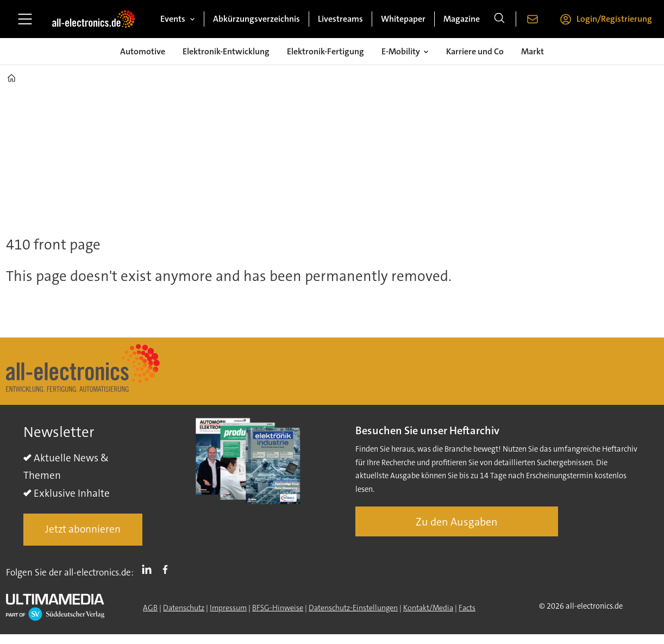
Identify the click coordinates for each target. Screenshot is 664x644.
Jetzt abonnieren (83, 529)
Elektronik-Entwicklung (226, 51)
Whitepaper (403, 19)
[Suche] (499, 19)
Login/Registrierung (614, 19)
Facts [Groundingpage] (467, 608)
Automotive (143, 51)
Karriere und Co (475, 51)
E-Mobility (401, 51)
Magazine (462, 19)
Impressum (228, 608)
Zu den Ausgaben (457, 522)
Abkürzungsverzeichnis (256, 19)
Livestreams (340, 19)
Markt (533, 51)
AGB (150, 608)
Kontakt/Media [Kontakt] (428, 608)
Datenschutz (184, 608)
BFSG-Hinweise (278, 608)
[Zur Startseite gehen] (93, 19)
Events (173, 19)
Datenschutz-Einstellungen (353, 608)
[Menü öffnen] (25, 19)
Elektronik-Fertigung (325, 51)
